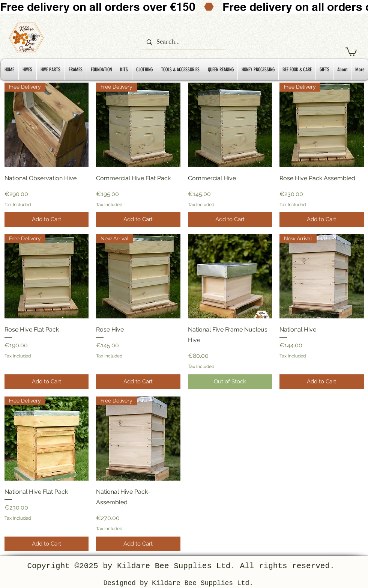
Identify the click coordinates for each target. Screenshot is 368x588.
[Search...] (183, 42)
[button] (351, 51)
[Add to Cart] (47, 219)
